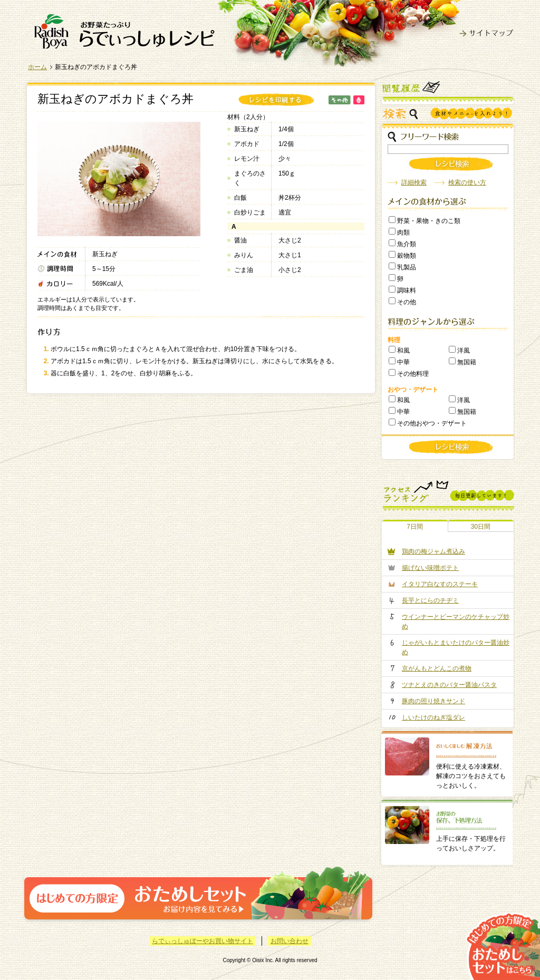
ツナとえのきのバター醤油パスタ (449, 685)
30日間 (481, 527)
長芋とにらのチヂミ (430, 600)
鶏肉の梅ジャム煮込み (433, 551)
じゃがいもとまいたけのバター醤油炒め (456, 647)
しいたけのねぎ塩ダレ (433, 717)
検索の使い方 (467, 182)
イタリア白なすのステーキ (440, 584)
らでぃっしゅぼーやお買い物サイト (202, 941)
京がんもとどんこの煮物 (437, 668)
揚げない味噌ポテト (430, 568)
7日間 (415, 527)
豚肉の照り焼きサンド (433, 701)
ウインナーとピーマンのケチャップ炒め (456, 622)
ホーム (37, 67)
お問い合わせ (290, 941)
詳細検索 (414, 182)
